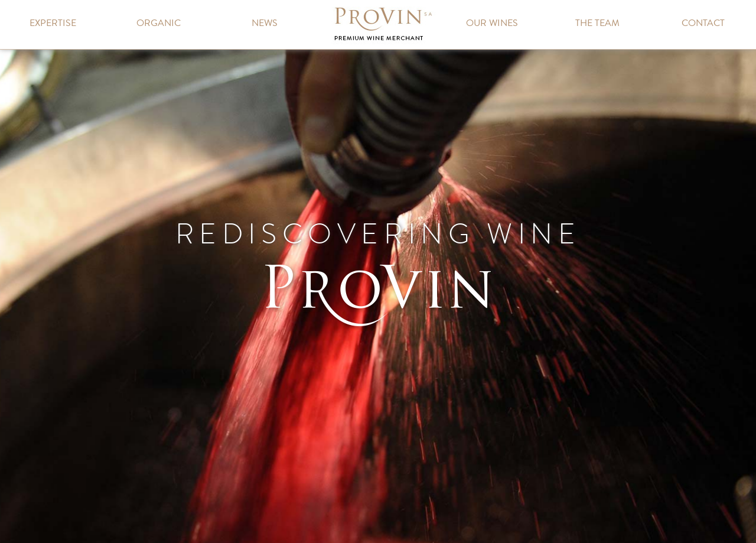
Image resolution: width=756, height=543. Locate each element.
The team (597, 23)
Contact (703, 23)
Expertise (53, 23)
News (265, 23)
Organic (159, 23)
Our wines (492, 23)
